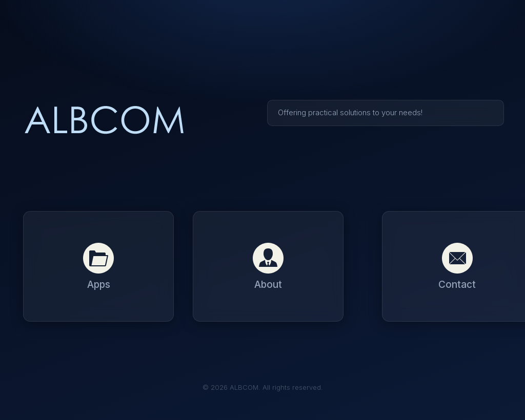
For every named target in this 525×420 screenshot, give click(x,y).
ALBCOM (105, 121)
